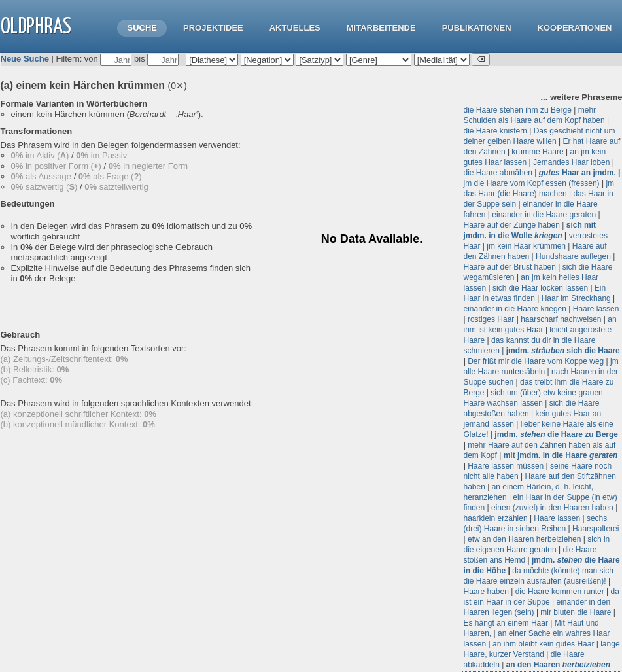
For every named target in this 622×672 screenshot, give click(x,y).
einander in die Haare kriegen (515, 309)
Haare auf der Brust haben (510, 267)
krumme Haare (537, 152)
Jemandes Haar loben (571, 162)
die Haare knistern (495, 131)
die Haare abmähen (498, 173)
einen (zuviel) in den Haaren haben (552, 508)
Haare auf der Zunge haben (512, 225)
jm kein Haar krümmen (526, 246)
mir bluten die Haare (576, 612)
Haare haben (486, 592)
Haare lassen (596, 309)
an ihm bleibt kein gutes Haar (543, 644)
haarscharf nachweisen (561, 319)
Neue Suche (25, 59)
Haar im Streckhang (576, 298)
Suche (142, 28)
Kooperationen (575, 28)
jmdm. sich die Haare (563, 351)
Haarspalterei (596, 529)
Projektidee (213, 28)
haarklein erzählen (496, 518)
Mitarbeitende (381, 28)
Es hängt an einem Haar (506, 623)
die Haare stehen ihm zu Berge (518, 110)
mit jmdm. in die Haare (561, 455)
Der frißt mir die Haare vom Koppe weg (536, 361)
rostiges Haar (491, 319)
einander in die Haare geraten (544, 215)
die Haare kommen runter (560, 592)
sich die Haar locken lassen (540, 288)
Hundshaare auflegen (573, 256)
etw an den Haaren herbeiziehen (524, 539)
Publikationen (477, 28)
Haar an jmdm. (578, 173)
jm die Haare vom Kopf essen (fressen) (532, 183)
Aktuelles (295, 28)
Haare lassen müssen (506, 466)
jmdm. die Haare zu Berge (556, 434)
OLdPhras (36, 27)
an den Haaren (558, 665)
